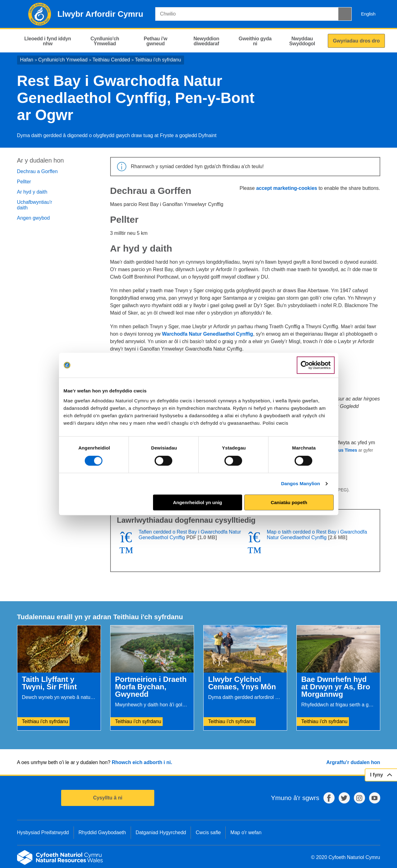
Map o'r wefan (246, 832)
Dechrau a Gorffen (37, 171)
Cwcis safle (208, 832)
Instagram (359, 798)
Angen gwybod (34, 218)
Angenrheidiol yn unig (197, 502)
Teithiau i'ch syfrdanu (158, 60)
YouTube (375, 798)
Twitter (344, 798)
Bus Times (346, 450)
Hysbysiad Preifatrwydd (43, 832)
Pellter (24, 182)
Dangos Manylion (300, 483)
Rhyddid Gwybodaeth (102, 832)
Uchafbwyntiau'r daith (35, 205)
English (368, 14)
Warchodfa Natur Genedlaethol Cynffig (208, 334)
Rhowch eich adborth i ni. (142, 762)
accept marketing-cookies (287, 188)
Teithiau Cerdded (111, 60)
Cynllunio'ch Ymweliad (63, 60)
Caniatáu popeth (289, 502)
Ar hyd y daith (32, 192)
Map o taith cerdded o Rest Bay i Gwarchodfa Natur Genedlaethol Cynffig (317, 535)
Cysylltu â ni (108, 798)
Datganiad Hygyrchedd (161, 832)
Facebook (329, 798)
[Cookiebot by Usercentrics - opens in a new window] (316, 365)
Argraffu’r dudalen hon (353, 762)
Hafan (27, 60)
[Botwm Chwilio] (345, 14)
